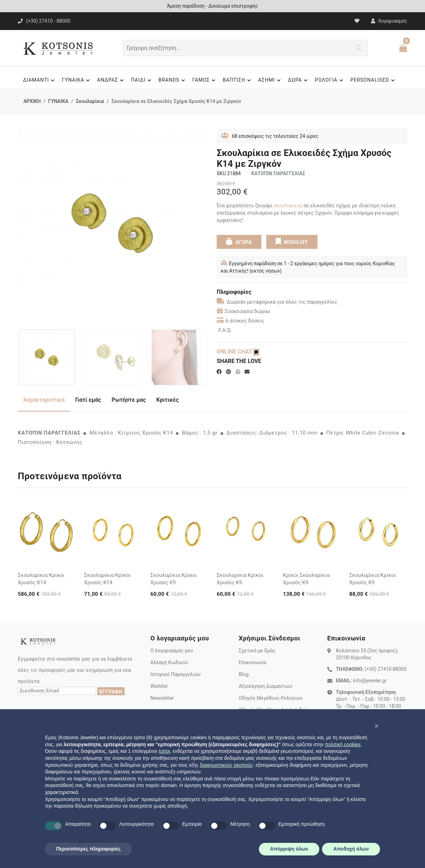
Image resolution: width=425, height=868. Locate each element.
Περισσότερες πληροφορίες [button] (88, 849)
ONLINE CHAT (238, 352)
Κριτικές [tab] (167, 400)
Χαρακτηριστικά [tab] (44, 400)
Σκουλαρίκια (90, 101)
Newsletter (162, 698)
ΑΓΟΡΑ (239, 242)
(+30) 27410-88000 (385, 669)
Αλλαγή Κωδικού (169, 662)
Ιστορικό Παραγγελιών (176, 674)
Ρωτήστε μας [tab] (129, 400)
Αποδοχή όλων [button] (351, 849)
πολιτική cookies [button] (343, 744)
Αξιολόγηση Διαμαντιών (266, 686)
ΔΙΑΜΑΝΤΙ (40, 80)
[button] (376, 726)
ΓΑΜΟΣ (205, 80)
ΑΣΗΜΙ (270, 80)
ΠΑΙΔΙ (142, 80)
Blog (244, 674)
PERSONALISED (374, 80)
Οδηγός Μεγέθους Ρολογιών (271, 698)
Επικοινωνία (252, 662)
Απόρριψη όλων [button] (289, 849)
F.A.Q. (225, 330)
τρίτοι (164, 751)
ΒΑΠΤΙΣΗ (238, 80)
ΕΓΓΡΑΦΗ (111, 692)
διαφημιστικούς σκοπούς (226, 765)
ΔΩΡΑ (299, 80)
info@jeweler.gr (370, 681)
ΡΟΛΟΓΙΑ (330, 80)
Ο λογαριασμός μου (172, 651)
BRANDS (173, 80)
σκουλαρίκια (288, 206)
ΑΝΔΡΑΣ (111, 80)
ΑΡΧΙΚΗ (32, 101)
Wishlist (159, 686)
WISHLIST (292, 242)
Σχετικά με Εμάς (257, 651)
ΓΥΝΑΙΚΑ (77, 80)
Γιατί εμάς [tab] (88, 400)
